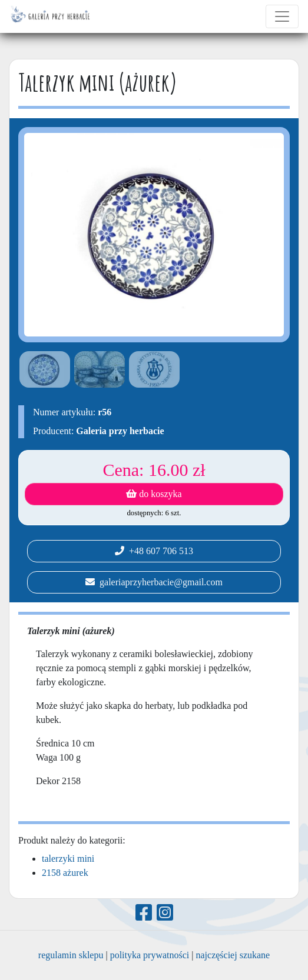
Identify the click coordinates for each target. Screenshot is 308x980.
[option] (43, 369)
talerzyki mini (68, 859)
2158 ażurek (65, 873)
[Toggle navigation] (282, 16)
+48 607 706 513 (154, 551)
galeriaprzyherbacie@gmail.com (154, 582)
